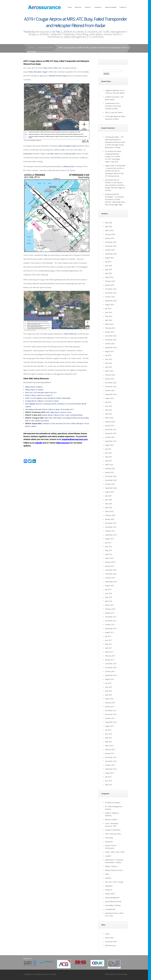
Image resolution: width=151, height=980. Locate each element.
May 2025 (109, 269)
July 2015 (108, 730)
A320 (72, 166)
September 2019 (111, 535)
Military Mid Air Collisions (34, 387)
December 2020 (111, 476)
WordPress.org (110, 945)
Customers (98, 7)
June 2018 (109, 593)
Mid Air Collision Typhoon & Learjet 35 (39, 395)
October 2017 (110, 625)
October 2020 (110, 484)
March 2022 (109, 418)
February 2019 (110, 562)
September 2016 (111, 675)
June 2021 (109, 453)
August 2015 (109, 726)
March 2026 (109, 230)
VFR (56, 150)
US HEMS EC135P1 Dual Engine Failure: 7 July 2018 (113, 159)
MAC (31, 378)
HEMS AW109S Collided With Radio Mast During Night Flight (115, 202)
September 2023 (111, 347)
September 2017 (111, 628)
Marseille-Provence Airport (58, 76)
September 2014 (111, 769)
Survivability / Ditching (113, 905)
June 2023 (109, 359)
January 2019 (110, 566)
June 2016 (109, 687)
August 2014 (109, 773)
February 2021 (110, 468)
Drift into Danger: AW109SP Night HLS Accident (115, 188)
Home (70, 7)
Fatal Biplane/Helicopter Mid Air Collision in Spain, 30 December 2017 (49, 409)
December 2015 (111, 710)
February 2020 (110, 515)
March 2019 (109, 558)
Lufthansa (66, 166)
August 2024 (109, 305)
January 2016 (110, 707)
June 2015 (109, 734)
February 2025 (110, 281)
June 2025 (109, 266)
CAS (34, 347)
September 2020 (111, 488)
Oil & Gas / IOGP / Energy (114, 882)
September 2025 (111, 254)
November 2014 (111, 761)
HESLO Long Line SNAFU (114, 112)
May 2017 (109, 644)
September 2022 (111, 394)
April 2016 (109, 695)
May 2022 (109, 410)
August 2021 (109, 445)
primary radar (71, 154)
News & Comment (111, 7)
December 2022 (111, 383)
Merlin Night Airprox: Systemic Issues (58, 412)
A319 (50, 68)
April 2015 (109, 742)
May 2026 (109, 223)
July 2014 (108, 777)
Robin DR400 (69, 334)
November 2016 (111, 668)
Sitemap (53, 974)
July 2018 (108, 589)
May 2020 (109, 504)
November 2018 (111, 574)
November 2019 (111, 527)
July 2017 (108, 636)
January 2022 (110, 426)
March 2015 (109, 746)
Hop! (45, 255)
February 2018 (110, 609)
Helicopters (96, 34)
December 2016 (111, 664)
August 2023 (109, 351)
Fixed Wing (82, 34)
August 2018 (109, 586)
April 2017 (109, 648)
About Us (78, 7)
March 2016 (109, 699)
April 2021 (109, 461)
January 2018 (110, 613)
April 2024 (109, 320)
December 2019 (111, 523)
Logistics (108, 856)
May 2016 (109, 691)
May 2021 (109, 457)
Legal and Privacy (42, 974)
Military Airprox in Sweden (34, 390)
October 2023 (110, 344)
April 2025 (109, 273)
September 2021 (111, 441)
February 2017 (110, 656)
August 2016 (109, 679)
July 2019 (108, 543)
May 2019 (109, 550)
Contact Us (123, 7)
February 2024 (110, 328)
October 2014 (110, 765)
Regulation (109, 886)
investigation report (70, 146)
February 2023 (110, 375)
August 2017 (109, 632)
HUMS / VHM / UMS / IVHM (115, 852)
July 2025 (108, 262)
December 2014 (111, 757)
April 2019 (109, 554)
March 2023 (109, 371)
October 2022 (110, 390)
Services (88, 7)
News (107, 874)
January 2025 (110, 285)
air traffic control (53, 154)
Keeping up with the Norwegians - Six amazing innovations (114, 197)
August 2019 (109, 539)
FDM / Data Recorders (113, 834)
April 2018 (109, 601)
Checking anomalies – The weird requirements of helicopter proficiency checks (115, 140)
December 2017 (111, 617)
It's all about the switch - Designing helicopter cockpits (114, 154)
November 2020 (111, 480)
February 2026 (110, 234)
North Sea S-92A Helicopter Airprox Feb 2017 (41, 392)
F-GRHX (55, 68)
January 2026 (110, 238)
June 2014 (109, 781)
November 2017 (111, 621)
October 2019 (110, 531)
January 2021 (110, 472)
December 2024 (111, 289)
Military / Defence (111, 866)
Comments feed (111, 942)
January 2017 (110, 660)
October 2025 (110, 250)
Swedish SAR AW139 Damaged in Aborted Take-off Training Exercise (115, 173)
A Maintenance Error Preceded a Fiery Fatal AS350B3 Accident (113, 106)
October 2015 (110, 718)
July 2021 (108, 449)
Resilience (109, 890)
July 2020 (108, 496)
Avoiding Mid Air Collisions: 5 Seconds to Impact (42, 401)
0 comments (96, 37)
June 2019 (109, 547)
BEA (60, 146)
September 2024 (111, 301)
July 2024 (108, 308)
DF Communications (120, 974)
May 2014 (109, 785)
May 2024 (109, 316)
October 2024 (110, 297)
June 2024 (109, 312)
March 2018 (109, 605)
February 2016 (110, 703)
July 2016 (108, 683)
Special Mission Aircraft (113, 901)
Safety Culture (110, 894)
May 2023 (109, 363)
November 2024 (111, 293)
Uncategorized (110, 909)
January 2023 (110, 379)
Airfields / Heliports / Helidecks (57, 34)
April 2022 (109, 414)
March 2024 (109, 324)
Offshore (108, 878)
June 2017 (109, 640)
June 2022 (109, 406)
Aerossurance (44, 32)
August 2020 (109, 492)
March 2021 (109, 465)
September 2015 (111, 722)
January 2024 (110, 332)
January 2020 (110, 519)
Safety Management (75, 37)
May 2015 (109, 738)
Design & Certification (113, 830)
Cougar (44, 72)
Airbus (46, 68)
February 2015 (110, 749)
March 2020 (109, 511)
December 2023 (111, 336)
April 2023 (109, 367)
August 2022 (109, 398)
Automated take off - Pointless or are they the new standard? (114, 183)
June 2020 (109, 500)
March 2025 (109, 277)
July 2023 (108, 355)
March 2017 (109, 652)
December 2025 (111, 242)
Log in (107, 934)
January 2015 (110, 753)
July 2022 (108, 402)
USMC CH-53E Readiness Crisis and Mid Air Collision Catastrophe (48, 398)
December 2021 (111, 429)
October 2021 (110, 437)
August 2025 (109, 258)
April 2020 (109, 508)
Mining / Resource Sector (114, 870)
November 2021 (111, 433)
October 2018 (110, 578)
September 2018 (111, 582)
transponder (28, 154)
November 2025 (111, 246)
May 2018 (109, 597)
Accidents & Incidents (85, 32)
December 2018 (111, 570)
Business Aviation (111, 820)
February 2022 (110, 422)
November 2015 (111, 714)
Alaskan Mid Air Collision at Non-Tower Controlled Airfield (62, 415)
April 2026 (109, 227)
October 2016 (110, 671)
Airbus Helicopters (35, 72)
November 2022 (111, 387)
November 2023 (111, 340)
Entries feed (109, 938)
